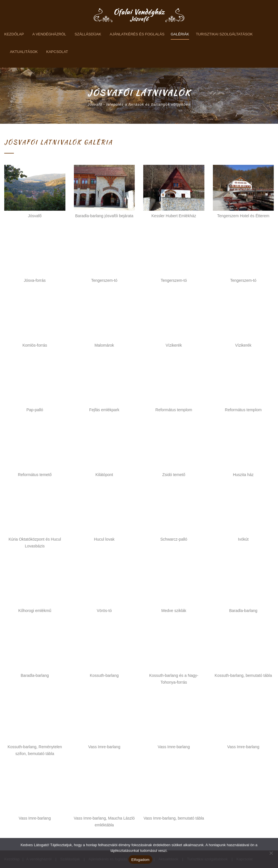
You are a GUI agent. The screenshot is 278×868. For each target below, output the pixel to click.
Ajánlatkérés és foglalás (137, 34)
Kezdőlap (14, 34)
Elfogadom (140, 860)
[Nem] (271, 853)
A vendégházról (49, 34)
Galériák (180, 34)
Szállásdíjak (88, 34)
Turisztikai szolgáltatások (224, 34)
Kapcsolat (57, 52)
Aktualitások (24, 52)
